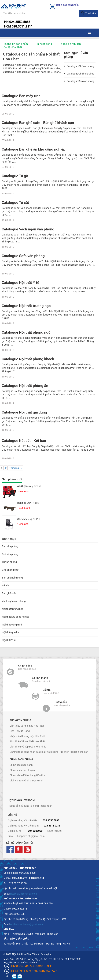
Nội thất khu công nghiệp (16, 617)
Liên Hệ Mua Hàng (20, 731)
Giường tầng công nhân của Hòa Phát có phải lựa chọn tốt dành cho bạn (49, 752)
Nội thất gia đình (11, 632)
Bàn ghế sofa (9, 593)
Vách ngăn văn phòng (14, 601)
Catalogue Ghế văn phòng (79, 66)
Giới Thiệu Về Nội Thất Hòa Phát (27, 741)
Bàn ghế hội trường (12, 578)
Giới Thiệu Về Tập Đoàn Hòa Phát (28, 747)
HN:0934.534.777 (23, 966)
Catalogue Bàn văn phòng (79, 81)
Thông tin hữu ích (70, 44)
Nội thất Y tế (9, 640)
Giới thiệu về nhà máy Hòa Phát (27, 726)
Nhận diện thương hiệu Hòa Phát (27, 736)
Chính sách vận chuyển (22, 770)
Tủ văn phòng (9, 562)
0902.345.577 (48, 971)
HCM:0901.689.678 (24, 971)
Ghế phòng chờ (10, 570)
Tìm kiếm (88, 13)
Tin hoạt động (44, 44)
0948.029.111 (46, 966)
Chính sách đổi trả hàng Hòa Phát (28, 775)
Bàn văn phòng (10, 546)
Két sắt (6, 585)
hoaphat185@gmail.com (31, 836)
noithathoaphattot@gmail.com (27, 924)
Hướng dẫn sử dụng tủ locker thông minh (30, 806)
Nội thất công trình (12, 625)
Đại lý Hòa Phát (13, 47)
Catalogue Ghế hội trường (79, 74)
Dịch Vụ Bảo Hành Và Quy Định (26, 780)
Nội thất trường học (13, 609)
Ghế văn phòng (10, 554)
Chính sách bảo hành (21, 765)
